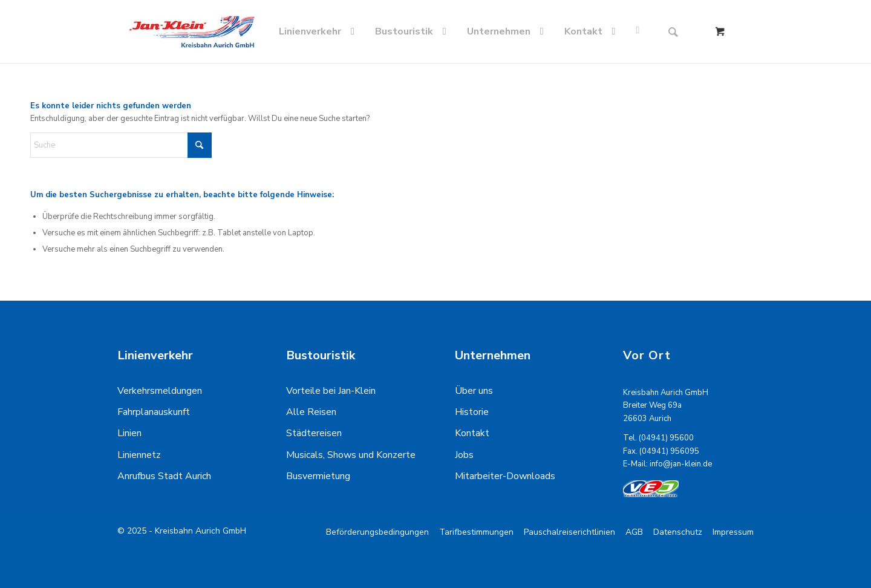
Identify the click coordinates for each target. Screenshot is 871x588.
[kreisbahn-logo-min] (192, 31)
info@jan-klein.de (681, 464)
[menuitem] (319, 31)
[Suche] (673, 31)
